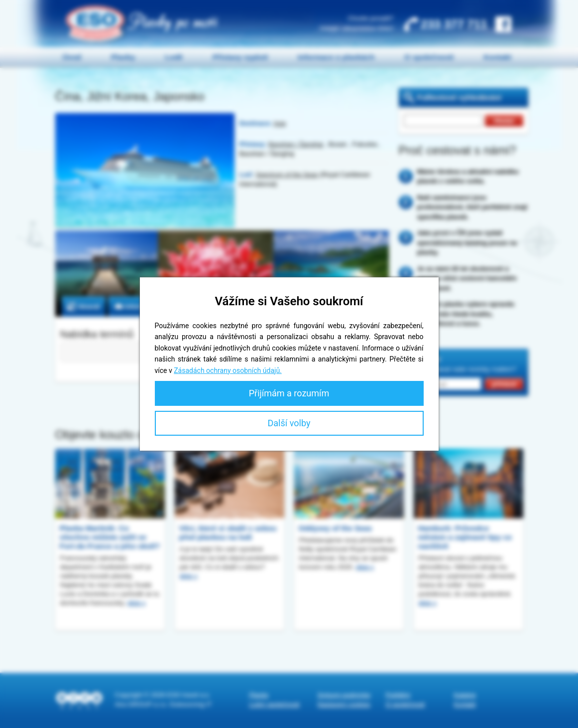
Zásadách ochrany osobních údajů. (228, 370)
